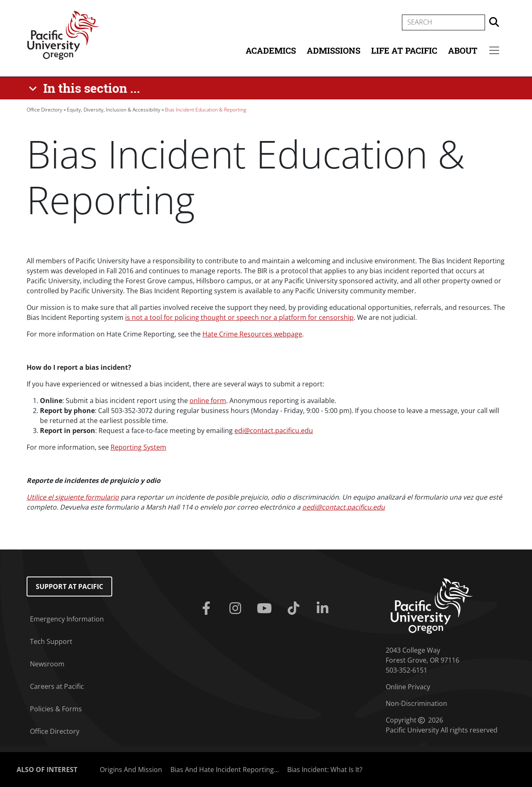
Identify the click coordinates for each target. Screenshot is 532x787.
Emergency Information (67, 619)
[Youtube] (266, 609)
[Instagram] (237, 609)
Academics (271, 50)
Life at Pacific (404, 50)
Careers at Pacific (57, 686)
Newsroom (47, 664)
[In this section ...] (86, 88)
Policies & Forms (56, 709)
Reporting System (138, 447)
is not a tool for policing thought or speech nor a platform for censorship (239, 317)
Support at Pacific (69, 587)
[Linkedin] (324, 609)
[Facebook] (208, 609)
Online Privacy (408, 687)
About (463, 50)
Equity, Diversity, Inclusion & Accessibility (114, 110)
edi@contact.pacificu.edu (274, 431)
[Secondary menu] (494, 50)
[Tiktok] (295, 609)
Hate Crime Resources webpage (252, 334)
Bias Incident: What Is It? (325, 770)
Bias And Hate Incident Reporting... (225, 770)
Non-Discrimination (416, 703)
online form (208, 401)
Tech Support (51, 641)
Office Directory (44, 110)
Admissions (334, 50)
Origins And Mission (131, 770)
